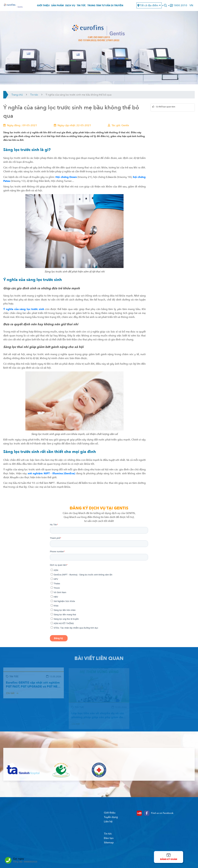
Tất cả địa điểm (149, 6)
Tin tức (81, 6)
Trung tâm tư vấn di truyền (105, 6)
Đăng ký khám (169, 859)
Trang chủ (17, 96)
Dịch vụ (70, 6)
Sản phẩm (57, 6)
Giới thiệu (43, 6)
